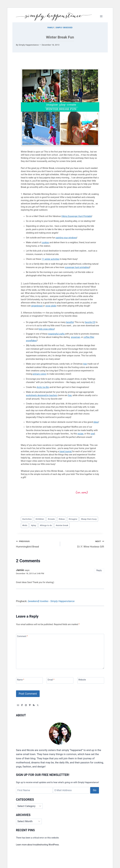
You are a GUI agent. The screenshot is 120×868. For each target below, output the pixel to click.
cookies (45, 242)
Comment (22, 636)
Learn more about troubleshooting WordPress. (38, 845)
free (70, 395)
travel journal (66, 451)
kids (25, 525)
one (93, 434)
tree (85, 364)
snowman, (76, 337)
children (40, 519)
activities (27, 519)
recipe (81, 434)
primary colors (40, 374)
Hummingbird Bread (37, 544)
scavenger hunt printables (77, 267)
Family (51, 28)
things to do (46, 525)
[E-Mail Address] (71, 790)
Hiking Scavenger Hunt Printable (77, 216)
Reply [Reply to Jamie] (99, 570)
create (51, 519)
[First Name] (34, 790)
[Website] (91, 681)
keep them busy (89, 519)
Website (82, 680)
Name (21, 680)
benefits (70, 322)
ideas (96, 422)
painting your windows (66, 238)
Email (51, 680)
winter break (62, 525)
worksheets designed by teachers (42, 395)
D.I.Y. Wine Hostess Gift (83, 544)
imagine (73, 519)
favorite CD (90, 322)
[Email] (60, 681)
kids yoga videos (47, 329)
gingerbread (37, 306)
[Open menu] (101, 16)
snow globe (51, 306)
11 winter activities (50, 259)
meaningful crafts (57, 334)
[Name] (29, 681)
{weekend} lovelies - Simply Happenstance (51, 601)
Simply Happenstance (29, 45)
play (34, 525)
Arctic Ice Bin (43, 387)
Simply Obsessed (64, 28)
